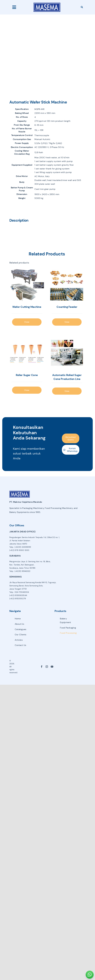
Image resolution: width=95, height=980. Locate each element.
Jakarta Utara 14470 (18, 544)
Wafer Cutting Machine (27, 307)
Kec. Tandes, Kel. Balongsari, (22, 565)
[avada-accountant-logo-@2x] (47, 4)
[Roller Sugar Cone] (27, 353)
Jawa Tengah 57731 (18, 589)
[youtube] (52, 667)
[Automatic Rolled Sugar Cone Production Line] (67, 353)
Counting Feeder (67, 307)
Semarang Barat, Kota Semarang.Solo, (26, 586)
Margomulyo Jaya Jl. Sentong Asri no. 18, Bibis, (30, 561)
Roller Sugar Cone (27, 375)
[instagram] (47, 667)
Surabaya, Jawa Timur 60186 (22, 568)
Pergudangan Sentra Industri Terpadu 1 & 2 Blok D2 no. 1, (34, 537)
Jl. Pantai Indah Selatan (20, 541)
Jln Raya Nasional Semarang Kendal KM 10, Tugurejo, (33, 582)
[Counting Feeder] (67, 285)
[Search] (82, 7)
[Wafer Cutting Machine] (27, 285)
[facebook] (42, 667)
